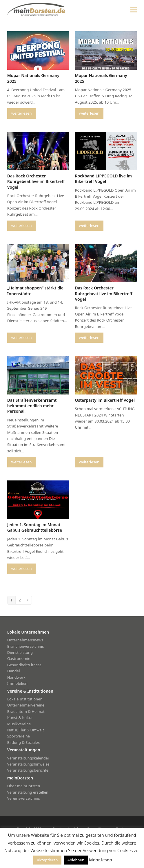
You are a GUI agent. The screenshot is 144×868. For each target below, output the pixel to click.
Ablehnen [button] (76, 860)
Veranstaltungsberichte (28, 770)
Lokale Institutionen (25, 699)
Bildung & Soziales (23, 742)
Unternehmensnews (25, 640)
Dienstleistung (20, 652)
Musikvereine (19, 724)
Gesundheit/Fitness (24, 665)
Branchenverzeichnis (26, 646)
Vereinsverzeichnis (24, 798)
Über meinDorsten (24, 786)
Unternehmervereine (26, 705)
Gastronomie (19, 658)
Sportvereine (19, 736)
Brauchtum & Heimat (26, 711)
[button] (134, 10)
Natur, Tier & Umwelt (26, 730)
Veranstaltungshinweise (28, 764)
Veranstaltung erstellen (28, 792)
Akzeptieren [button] (47, 860)
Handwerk (16, 677)
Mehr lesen (101, 860)
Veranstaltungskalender (28, 758)
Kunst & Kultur (20, 717)
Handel (14, 671)
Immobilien (17, 683)
